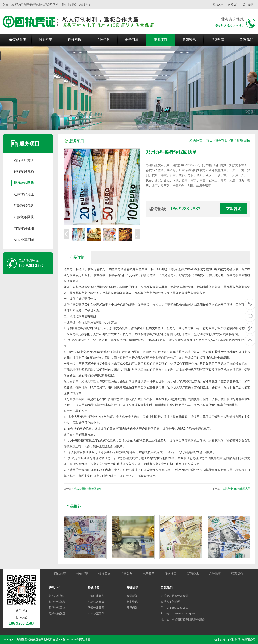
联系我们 (233, 5)
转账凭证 (46, 40)
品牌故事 (218, 5)
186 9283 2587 (250, 304)
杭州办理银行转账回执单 (236, 489)
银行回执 (74, 40)
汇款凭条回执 (24, 217)
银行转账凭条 (24, 171)
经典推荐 (94, 588)
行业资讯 (132, 602)
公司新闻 (132, 596)
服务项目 (160, 40)
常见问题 (132, 608)
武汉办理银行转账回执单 (88, 489)
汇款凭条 (103, 40)
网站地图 (85, 639)
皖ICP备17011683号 (67, 639)
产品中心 (55, 588)
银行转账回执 (24, 183)
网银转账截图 (24, 228)
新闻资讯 (189, 40)
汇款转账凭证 (24, 194)
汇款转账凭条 (24, 206)
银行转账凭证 (24, 160)
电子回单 (132, 40)
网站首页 (20, 40)
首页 (209, 140)
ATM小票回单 (24, 240)
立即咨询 (234, 209)
